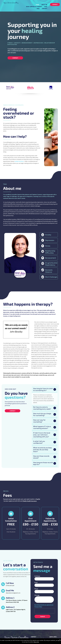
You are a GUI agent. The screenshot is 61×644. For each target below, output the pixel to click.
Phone (36, 577)
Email (36, 570)
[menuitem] (37, 5)
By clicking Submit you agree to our (44, 593)
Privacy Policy (38, 595)
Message (37, 583)
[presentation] (45, 599)
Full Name (37, 564)
